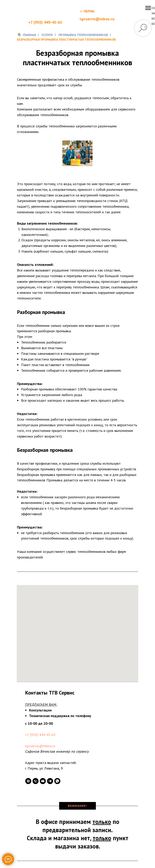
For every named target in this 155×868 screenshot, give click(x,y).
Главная (26, 35)
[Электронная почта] (43, 781)
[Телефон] (36, 781)
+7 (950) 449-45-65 (45, 22)
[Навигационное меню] (148, 8)
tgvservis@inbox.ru (40, 746)
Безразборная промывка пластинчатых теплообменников (66, 40)
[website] (28, 781)
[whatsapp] (57, 781)
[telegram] (50, 781)
